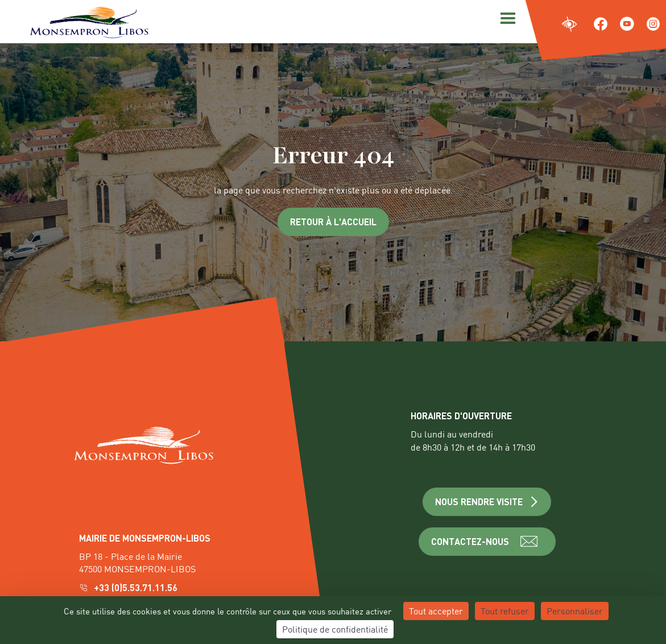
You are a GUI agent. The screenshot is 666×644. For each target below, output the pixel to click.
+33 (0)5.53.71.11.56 (129, 587)
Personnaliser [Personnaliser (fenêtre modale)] (575, 611)
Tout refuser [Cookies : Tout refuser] (505, 611)
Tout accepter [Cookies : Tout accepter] (436, 611)
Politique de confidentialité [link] (335, 629)
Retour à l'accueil (333, 222)
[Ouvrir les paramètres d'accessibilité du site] (570, 25)
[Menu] (506, 17)
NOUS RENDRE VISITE (487, 501)
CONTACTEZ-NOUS (487, 542)
